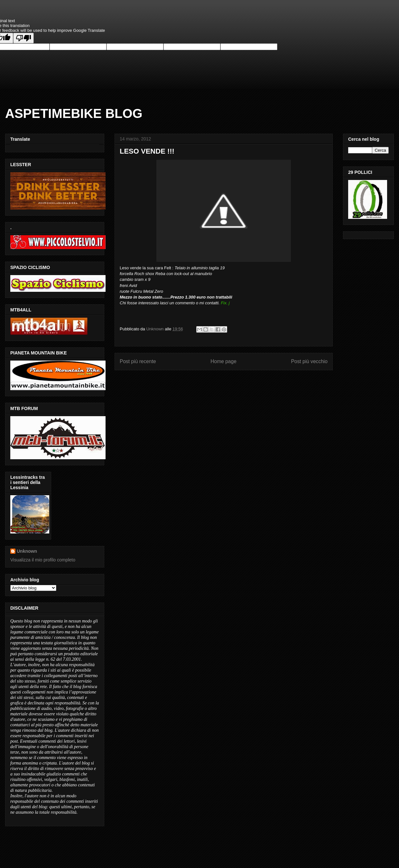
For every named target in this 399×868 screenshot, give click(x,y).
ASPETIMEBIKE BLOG (74, 113)
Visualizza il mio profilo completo (43, 560)
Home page (223, 361)
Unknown (27, 551)
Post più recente (138, 361)
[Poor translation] (23, 38)
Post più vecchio (309, 361)
